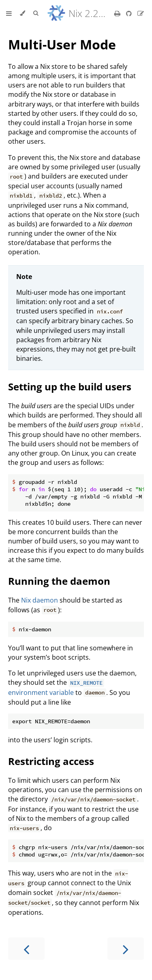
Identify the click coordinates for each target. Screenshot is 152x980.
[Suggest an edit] (141, 13)
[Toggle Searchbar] (36, 13)
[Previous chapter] (26, 949)
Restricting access (51, 761)
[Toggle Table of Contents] (9, 13)
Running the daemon (59, 581)
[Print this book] (118, 13)
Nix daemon (40, 600)
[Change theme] (22, 13)
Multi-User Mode (62, 44)
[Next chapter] (126, 949)
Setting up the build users (70, 387)
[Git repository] (130, 13)
